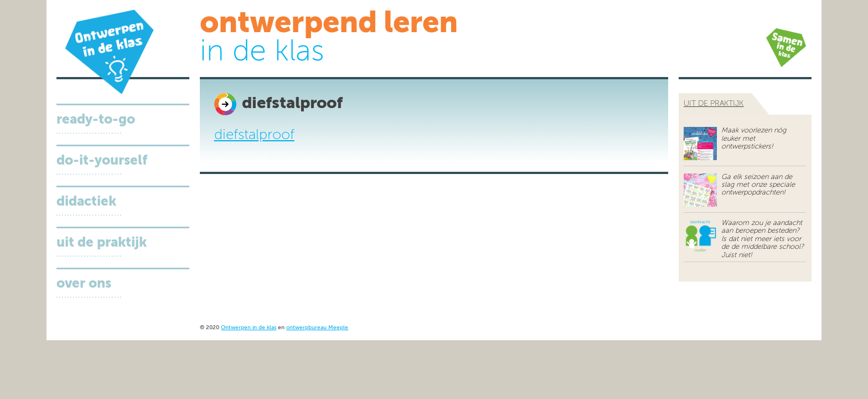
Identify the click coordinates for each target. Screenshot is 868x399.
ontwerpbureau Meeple (317, 328)
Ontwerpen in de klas (249, 328)
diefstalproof (254, 135)
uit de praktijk (714, 104)
